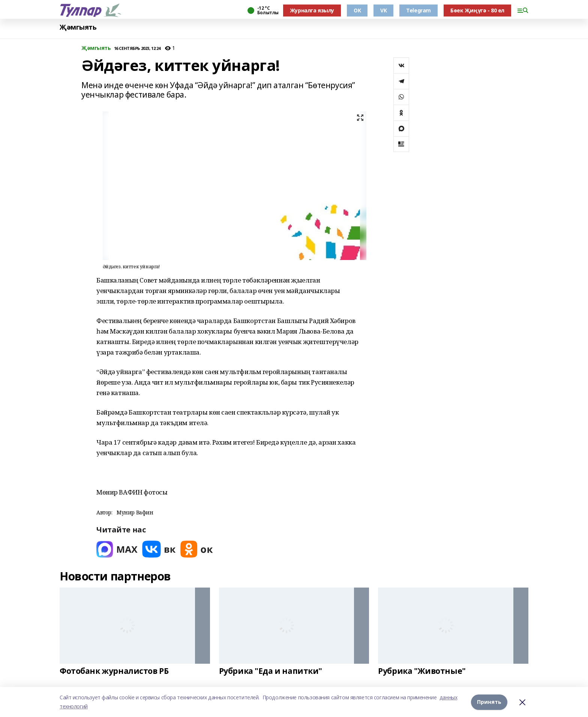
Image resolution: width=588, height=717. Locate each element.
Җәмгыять (78, 27)
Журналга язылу (312, 10)
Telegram (418, 10)
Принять (489, 702)
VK (383, 10)
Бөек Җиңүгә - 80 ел (477, 10)
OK (357, 10)
